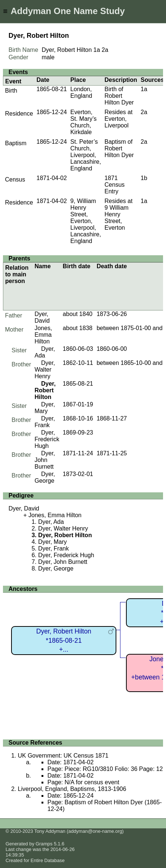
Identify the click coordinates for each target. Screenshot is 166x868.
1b (144, 178)
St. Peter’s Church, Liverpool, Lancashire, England (86, 155)
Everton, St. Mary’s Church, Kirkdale (84, 122)
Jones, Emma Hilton (43, 335)
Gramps (44, 844)
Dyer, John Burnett (45, 460)
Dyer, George (45, 477)
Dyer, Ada (45, 352)
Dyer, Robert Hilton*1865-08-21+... (64, 640)
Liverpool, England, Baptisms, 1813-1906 (72, 789)
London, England (81, 92)
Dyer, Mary (45, 408)
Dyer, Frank (45, 422)
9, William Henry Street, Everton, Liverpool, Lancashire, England (86, 221)
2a (105, 50)
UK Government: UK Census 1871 (63, 756)
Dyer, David (42, 317)
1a (97, 50)
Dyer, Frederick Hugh (47, 439)
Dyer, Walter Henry (45, 370)
